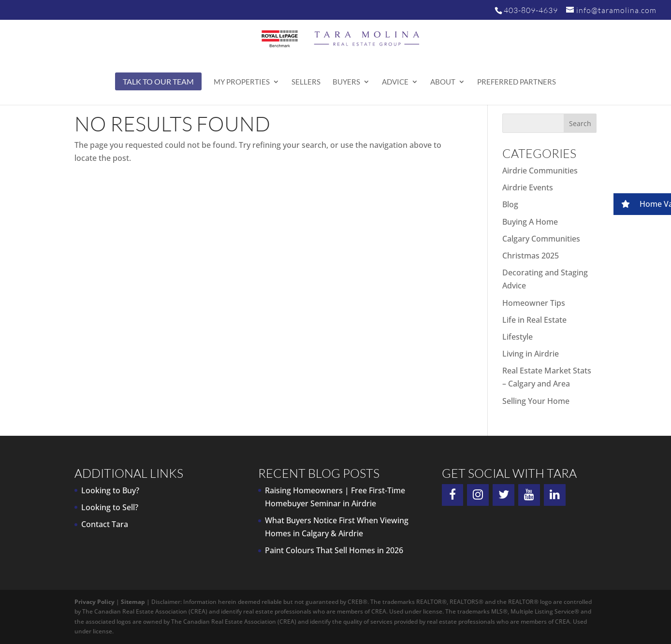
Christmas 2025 (531, 256)
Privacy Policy (95, 602)
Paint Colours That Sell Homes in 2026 (334, 550)
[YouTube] (529, 495)
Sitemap (133, 602)
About (443, 82)
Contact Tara (105, 524)
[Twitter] (503, 495)
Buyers (346, 82)
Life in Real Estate (534, 320)
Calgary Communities (541, 239)
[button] (642, 204)
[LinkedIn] (555, 495)
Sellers (306, 82)
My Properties (242, 82)
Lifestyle (518, 337)
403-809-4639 (531, 10)
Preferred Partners (517, 82)
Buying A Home (530, 222)
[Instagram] (478, 495)
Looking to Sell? (110, 507)
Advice (395, 82)
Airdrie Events (528, 187)
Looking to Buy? (110, 490)
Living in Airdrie (531, 354)
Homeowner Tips (534, 303)
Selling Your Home (536, 401)
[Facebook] (453, 495)
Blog (510, 204)
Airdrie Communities (540, 171)
